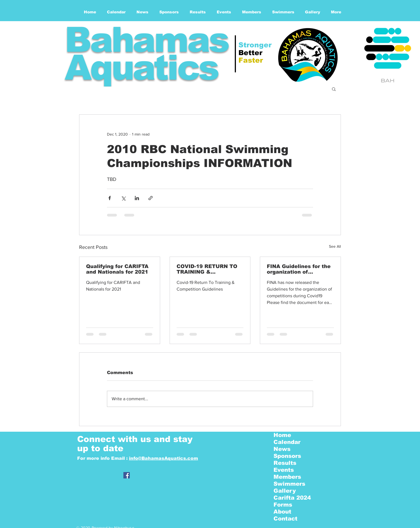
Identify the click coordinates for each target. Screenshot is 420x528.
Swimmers (289, 484)
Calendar (287, 442)
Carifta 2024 (292, 498)
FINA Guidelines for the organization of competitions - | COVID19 (299, 269)
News (282, 449)
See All (335, 246)
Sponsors (287, 456)
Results (285, 463)
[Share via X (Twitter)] (123, 198)
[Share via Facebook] (110, 198)
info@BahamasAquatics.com (163, 458)
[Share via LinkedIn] (137, 198)
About (282, 512)
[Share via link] (151, 198)
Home (282, 435)
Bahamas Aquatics (146, 54)
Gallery (285, 491)
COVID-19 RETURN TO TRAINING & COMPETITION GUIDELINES (207, 269)
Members (287, 477)
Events (284, 470)
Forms (283, 505)
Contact (285, 519)
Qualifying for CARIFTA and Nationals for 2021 (117, 269)
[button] (334, 89)
